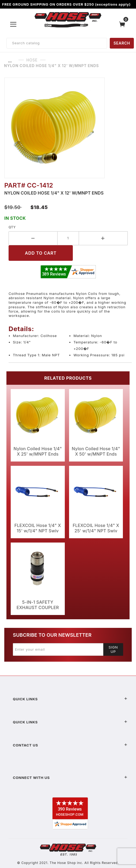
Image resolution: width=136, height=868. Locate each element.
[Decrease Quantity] (33, 238)
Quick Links (70, 699)
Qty (12, 227)
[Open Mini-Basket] (123, 24)
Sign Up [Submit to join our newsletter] (113, 649)
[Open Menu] (14, 24)
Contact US (70, 745)
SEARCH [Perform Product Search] (122, 43)
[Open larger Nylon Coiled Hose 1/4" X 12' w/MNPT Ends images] (68, 128)
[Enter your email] (58, 649)
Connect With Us (70, 778)
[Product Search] (57, 43)
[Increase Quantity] (103, 238)
